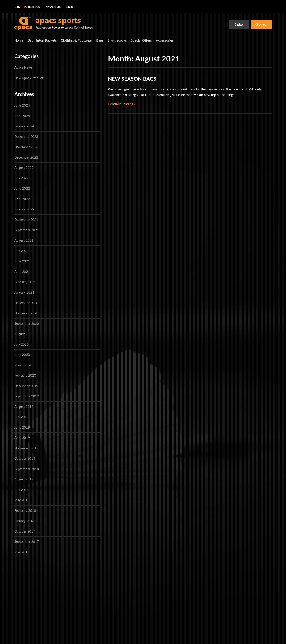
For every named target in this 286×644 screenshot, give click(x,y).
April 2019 (22, 437)
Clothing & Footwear (72, 40)
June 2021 (22, 261)
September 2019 (27, 396)
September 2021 (27, 229)
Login (69, 7)
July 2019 (21, 416)
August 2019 (24, 406)
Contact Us (33, 7)
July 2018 (21, 489)
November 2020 (26, 313)
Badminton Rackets (40, 40)
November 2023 (26, 146)
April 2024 (22, 115)
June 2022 (22, 188)
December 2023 (26, 136)
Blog (18, 7)
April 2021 (22, 271)
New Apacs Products (30, 77)
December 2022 (26, 157)
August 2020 (24, 333)
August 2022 (24, 167)
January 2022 (24, 209)
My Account (53, 7)
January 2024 (24, 126)
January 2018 (24, 520)
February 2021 (25, 281)
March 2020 (23, 365)
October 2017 (25, 531)
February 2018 (25, 510)
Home (19, 40)
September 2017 (27, 541)
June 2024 (22, 105)
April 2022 (22, 198)
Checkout (261, 25)
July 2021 (21, 250)
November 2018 (26, 448)
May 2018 (22, 499)
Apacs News (23, 67)
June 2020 (22, 354)
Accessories (154, 40)
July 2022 (21, 178)
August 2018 (24, 479)
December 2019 (26, 385)
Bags (93, 40)
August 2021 (24, 240)
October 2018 (25, 458)
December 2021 (26, 219)
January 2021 (24, 292)
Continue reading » (122, 103)
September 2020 (27, 323)
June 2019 (22, 427)
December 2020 (26, 302)
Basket (239, 25)
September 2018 (27, 468)
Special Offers (132, 40)
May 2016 (22, 552)
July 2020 (21, 344)
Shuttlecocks (110, 40)
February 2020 (25, 375)
